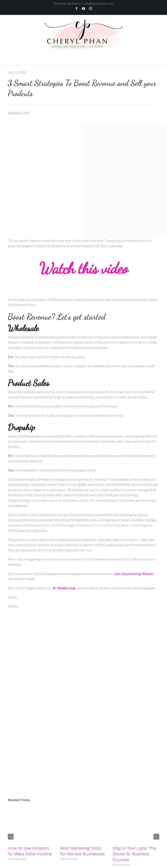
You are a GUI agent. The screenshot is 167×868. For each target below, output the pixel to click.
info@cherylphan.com (99, 3)
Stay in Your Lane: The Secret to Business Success (134, 854)
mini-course (108, 559)
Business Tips (18, 113)
